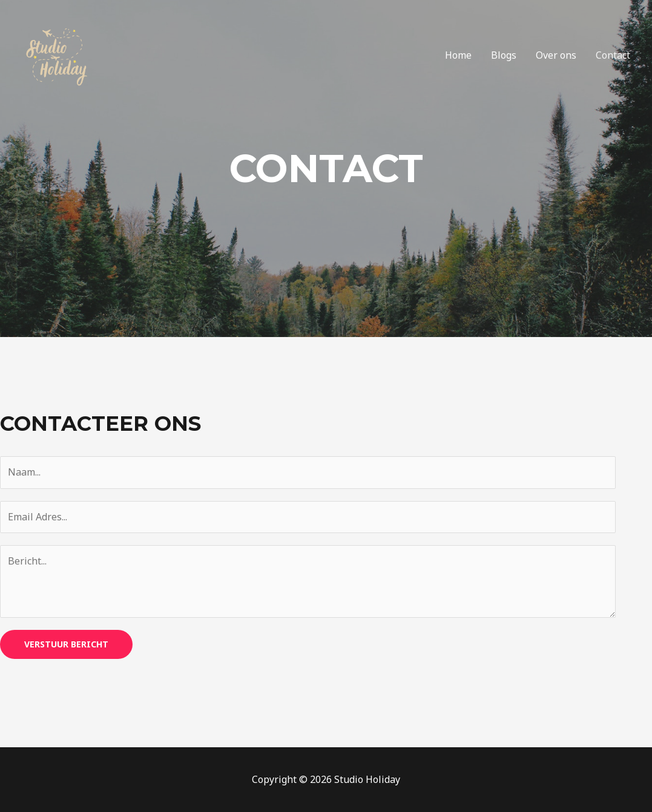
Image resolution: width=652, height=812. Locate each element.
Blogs (504, 55)
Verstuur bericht (66, 644)
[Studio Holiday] (58, 54)
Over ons (556, 55)
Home (458, 55)
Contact (613, 55)
